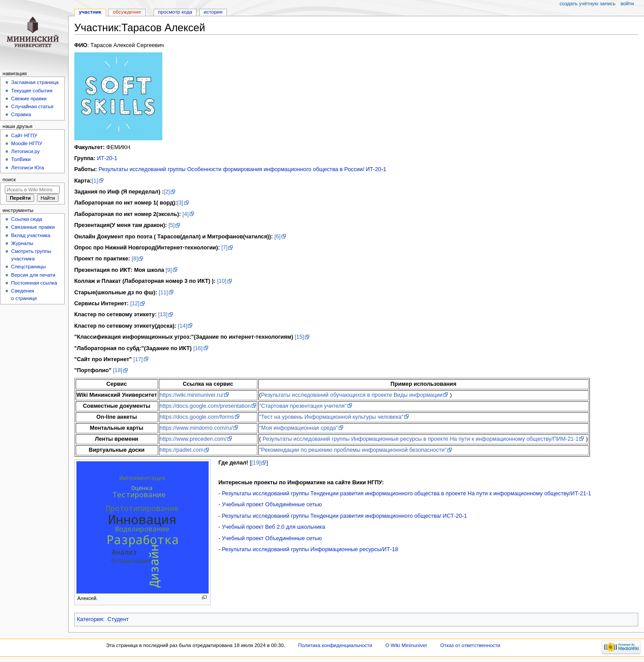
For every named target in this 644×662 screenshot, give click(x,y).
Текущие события (32, 91)
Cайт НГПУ (24, 135)
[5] (172, 225)
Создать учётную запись (587, 4)
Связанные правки (33, 227)
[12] (135, 304)
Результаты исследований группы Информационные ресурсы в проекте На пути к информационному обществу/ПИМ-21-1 (421, 439)
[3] (180, 203)
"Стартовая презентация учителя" (303, 406)
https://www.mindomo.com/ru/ (196, 428)
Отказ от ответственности (470, 645)
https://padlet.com (182, 450)
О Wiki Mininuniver (406, 645)
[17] (138, 359)
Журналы (22, 243)
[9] (169, 270)
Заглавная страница (35, 82)
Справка (21, 114)
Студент (118, 619)
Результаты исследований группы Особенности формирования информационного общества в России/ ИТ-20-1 (242, 169)
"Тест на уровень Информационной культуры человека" (331, 417)
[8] (135, 259)
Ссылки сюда (27, 219)
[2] (167, 192)
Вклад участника (31, 235)
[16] (198, 348)
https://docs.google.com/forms (197, 417)
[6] (278, 237)
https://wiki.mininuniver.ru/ (192, 395)
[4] (186, 214)
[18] (118, 370)
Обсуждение (127, 12)
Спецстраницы (28, 267)
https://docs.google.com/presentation (205, 406)
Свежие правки (29, 99)
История (213, 12)
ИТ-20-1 (107, 158)
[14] (182, 326)
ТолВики (21, 159)
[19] (256, 463)
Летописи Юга (27, 168)
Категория (90, 619)
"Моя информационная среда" (298, 428)
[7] (224, 248)
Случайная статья (32, 106)
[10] (221, 281)
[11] (163, 293)
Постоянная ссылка (34, 283)
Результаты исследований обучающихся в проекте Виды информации (352, 395)
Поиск (9, 179)
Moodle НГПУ (27, 143)
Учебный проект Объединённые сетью (272, 505)
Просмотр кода (175, 12)
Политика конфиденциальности (335, 645)
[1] (95, 181)
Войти (627, 4)
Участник (90, 12)
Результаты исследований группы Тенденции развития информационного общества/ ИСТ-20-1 (344, 516)
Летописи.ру (25, 151)
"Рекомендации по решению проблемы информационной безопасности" (353, 450)
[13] (163, 315)
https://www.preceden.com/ (193, 439)
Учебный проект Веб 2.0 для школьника (273, 527)
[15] (299, 337)
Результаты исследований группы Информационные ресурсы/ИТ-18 (310, 549)
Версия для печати (33, 275)
